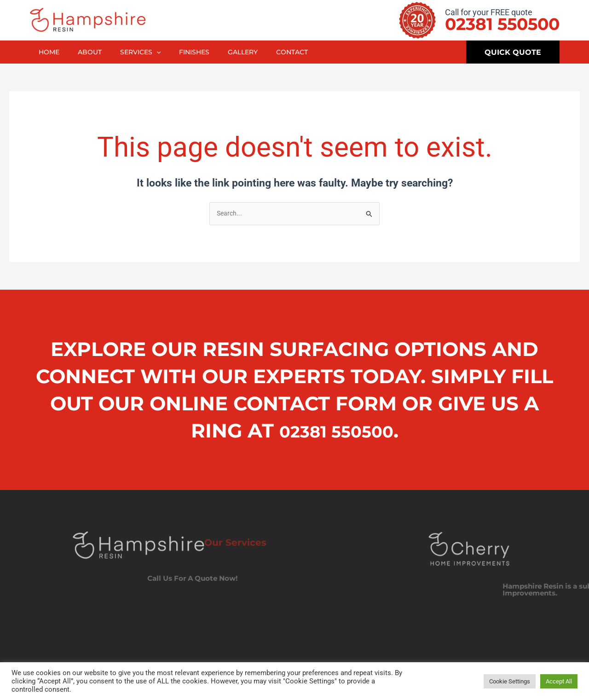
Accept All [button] (559, 681)
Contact (304, 52)
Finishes (202, 52)
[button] (513, 52)
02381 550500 (502, 24)
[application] (162, 52)
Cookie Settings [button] (510, 681)
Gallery (253, 52)
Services (146, 52)
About (93, 52)
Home (50, 52)
